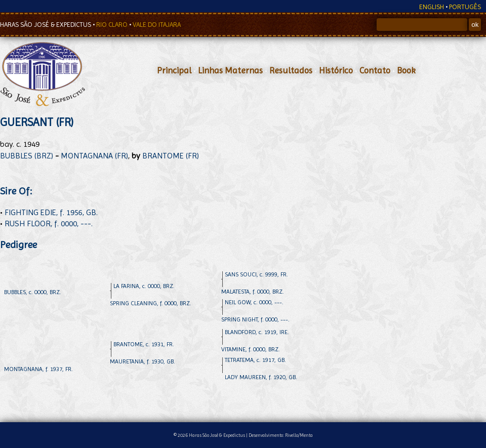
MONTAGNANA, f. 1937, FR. (38, 369)
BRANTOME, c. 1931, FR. (144, 344)
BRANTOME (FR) (171, 156)
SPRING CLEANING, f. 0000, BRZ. (151, 303)
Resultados (291, 70)
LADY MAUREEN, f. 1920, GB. (261, 377)
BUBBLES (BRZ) (27, 156)
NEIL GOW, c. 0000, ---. (254, 302)
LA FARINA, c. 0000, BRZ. (144, 286)
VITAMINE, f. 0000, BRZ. (251, 349)
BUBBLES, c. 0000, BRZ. (33, 292)
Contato (375, 70)
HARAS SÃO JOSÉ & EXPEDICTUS (46, 25)
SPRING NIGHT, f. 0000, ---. (255, 319)
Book (406, 70)
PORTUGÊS (465, 7)
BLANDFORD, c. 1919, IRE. (257, 332)
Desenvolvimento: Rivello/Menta (281, 435)
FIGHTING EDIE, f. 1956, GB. (51, 212)
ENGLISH (432, 7)
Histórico (336, 70)
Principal (174, 70)
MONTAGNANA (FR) (94, 156)
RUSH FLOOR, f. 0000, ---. (49, 223)
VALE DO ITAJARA (157, 25)
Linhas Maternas (230, 70)
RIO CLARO (113, 25)
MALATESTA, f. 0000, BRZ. (253, 292)
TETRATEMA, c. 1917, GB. (255, 360)
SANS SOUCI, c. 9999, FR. (256, 274)
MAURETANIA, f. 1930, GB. (143, 361)
